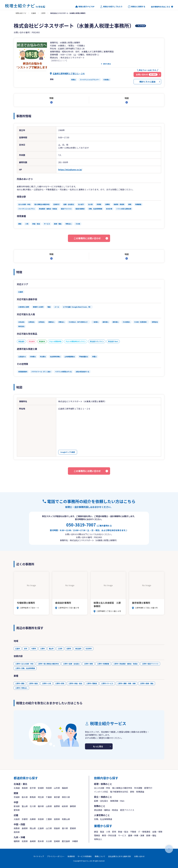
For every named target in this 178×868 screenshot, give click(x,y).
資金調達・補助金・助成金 (106, 810)
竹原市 (34, 649)
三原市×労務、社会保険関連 (25, 668)
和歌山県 (66, 819)
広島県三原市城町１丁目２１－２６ (69, 73)
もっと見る (98, 746)
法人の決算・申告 (102, 788)
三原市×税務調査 (103, 664)
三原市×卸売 (60, 683)
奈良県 (41, 819)
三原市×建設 (20, 683)
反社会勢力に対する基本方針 (120, 856)
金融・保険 (157, 832)
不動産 (133, 832)
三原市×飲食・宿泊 (75, 683)
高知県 (17, 832)
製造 (102, 832)
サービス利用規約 (85, 856)
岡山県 (33, 828)
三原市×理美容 (92, 683)
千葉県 (49, 797)
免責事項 (71, 856)
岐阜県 (65, 806)
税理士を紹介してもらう (111, 7)
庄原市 (69, 649)
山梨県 (49, 806)
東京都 (57, 797)
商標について (100, 856)
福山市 (51, 649)
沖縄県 (75, 841)
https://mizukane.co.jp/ (70, 170)
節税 (132, 792)
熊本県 (41, 841)
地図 (127, 98)
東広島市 (78, 649)
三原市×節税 (88, 664)
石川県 (33, 806)
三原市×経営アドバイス (150, 664)
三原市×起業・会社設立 (71, 664)
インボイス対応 (101, 792)
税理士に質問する (137, 7)
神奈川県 (66, 797)
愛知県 (17, 810)
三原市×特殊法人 (21, 688)
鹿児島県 (66, 841)
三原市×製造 (33, 683)
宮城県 (41, 788)
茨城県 (17, 797)
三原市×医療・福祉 (147, 683)
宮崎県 (57, 841)
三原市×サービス (107, 683)
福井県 (41, 806)
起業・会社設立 (101, 801)
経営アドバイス (127, 810)
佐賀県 (25, 841)
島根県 (25, 828)
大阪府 (17, 819)
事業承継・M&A (117, 801)
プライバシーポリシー (56, 856)
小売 (108, 832)
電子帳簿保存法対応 (119, 792)
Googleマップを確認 (68, 452)
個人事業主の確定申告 (122, 788)
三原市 (43, 13)
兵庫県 (33, 819)
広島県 (34, 13)
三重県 (49, 819)
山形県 (57, 788)
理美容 (97, 835)
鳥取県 (17, 828)
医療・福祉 (151, 835)
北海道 (17, 788)
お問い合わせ (139, 856)
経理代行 (148, 788)
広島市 (18, 649)
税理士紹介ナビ (21, 13)
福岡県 (17, 841)
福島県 (65, 788)
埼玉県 (41, 797)
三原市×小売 (46, 683)
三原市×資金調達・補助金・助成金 (126, 664)
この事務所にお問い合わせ (87, 238)
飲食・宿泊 (123, 832)
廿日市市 (89, 649)
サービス (122, 835)
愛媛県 (73, 828)
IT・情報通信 (144, 832)
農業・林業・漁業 (136, 835)
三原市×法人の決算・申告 (24, 664)
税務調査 (140, 792)
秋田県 (49, 788)
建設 (96, 832)
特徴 (51, 98)
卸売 (114, 832)
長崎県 (33, 841)
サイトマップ (39, 856)
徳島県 (57, 828)
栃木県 (25, 797)
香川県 (65, 828)
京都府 (25, 819)
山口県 (49, 828)
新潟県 (17, 806)
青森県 (25, 788)
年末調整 (138, 788)
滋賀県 (57, 819)
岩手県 (33, 788)
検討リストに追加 (147, 82)
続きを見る (107, 64)
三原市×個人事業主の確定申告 (48, 664)
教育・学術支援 (109, 835)
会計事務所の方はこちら (161, 7)
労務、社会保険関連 (103, 819)
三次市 (60, 649)
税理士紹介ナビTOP (85, 7)
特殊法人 (98, 839)
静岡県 (73, 806)
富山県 (25, 806)
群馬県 (33, 797)
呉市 (26, 649)
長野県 (57, 806)
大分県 (49, 841)
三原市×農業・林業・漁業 (127, 683)
